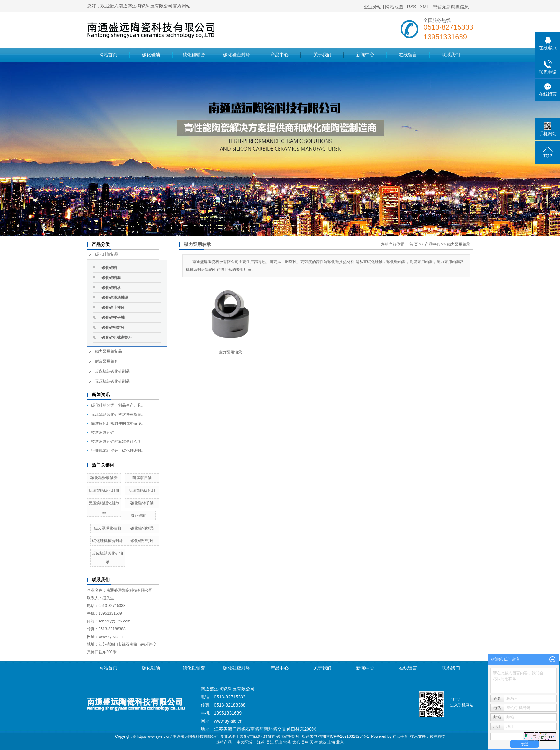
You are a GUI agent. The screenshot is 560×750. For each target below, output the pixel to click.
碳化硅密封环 (237, 55)
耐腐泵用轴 (142, 478)
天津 (314, 742)
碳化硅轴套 (194, 55)
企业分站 (373, 7)
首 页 (414, 244)
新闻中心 (365, 55)
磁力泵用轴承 (459, 244)
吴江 (270, 742)
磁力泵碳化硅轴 (108, 528)
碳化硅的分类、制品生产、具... (118, 405)
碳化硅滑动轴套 (104, 478)
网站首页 (108, 55)
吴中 (305, 742)
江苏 (261, 742)
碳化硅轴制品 (107, 254)
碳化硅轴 (151, 55)
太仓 (296, 742)
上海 (331, 742)
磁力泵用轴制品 (109, 351)
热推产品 (224, 742)
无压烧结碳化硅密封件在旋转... (118, 414)
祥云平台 (400, 736)
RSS (412, 7)
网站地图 (394, 7)
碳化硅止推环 (113, 308)
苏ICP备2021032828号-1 (347, 736)
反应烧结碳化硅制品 (112, 371)
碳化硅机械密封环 (117, 337)
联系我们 (451, 55)
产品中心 (280, 55)
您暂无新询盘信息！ (453, 7)
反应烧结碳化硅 (142, 490)
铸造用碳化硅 (103, 432)
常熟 (287, 742)
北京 (340, 742)
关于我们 (322, 55)
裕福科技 (437, 736)
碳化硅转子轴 (113, 318)
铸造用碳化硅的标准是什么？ (116, 441)
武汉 (323, 742)
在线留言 (408, 55)
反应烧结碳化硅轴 (104, 490)
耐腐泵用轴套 (107, 361)
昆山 (279, 742)
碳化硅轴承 (111, 288)
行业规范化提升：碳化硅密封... (118, 451)
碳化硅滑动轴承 (115, 298)
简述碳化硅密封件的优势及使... (118, 423)
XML (424, 7)
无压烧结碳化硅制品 (112, 381)
